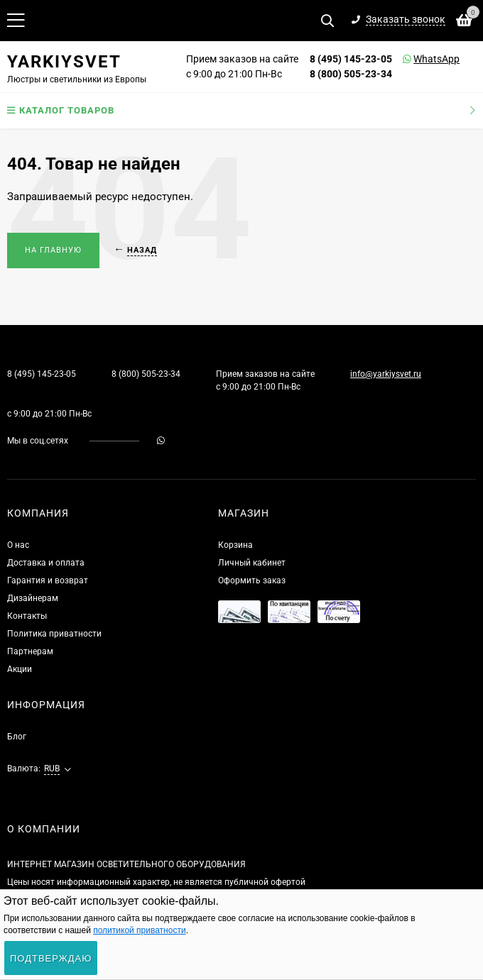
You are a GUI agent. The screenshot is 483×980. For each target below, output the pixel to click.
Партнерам (30, 651)
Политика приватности (54, 634)
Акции (20, 669)
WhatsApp (418, 59)
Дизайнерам (33, 598)
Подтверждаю (51, 958)
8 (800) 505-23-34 (351, 74)
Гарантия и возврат (48, 580)
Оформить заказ (252, 580)
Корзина (235, 545)
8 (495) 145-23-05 (351, 59)
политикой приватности (139, 930)
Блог (17, 737)
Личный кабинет (252, 563)
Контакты (27, 616)
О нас (18, 545)
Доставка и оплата (46, 563)
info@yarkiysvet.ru (386, 374)
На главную (53, 250)
